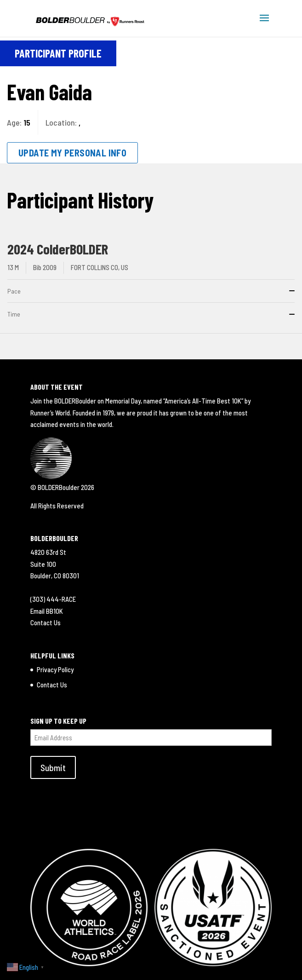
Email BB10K (47, 611)
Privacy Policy (55, 669)
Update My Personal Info (72, 153)
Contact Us (46, 623)
